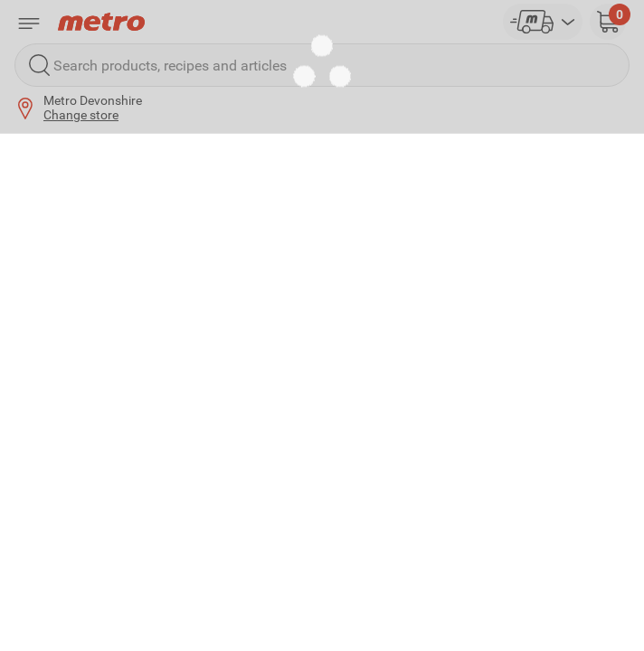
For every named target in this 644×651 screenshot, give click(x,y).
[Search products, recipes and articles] (322, 65)
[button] (608, 22)
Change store (81, 115)
